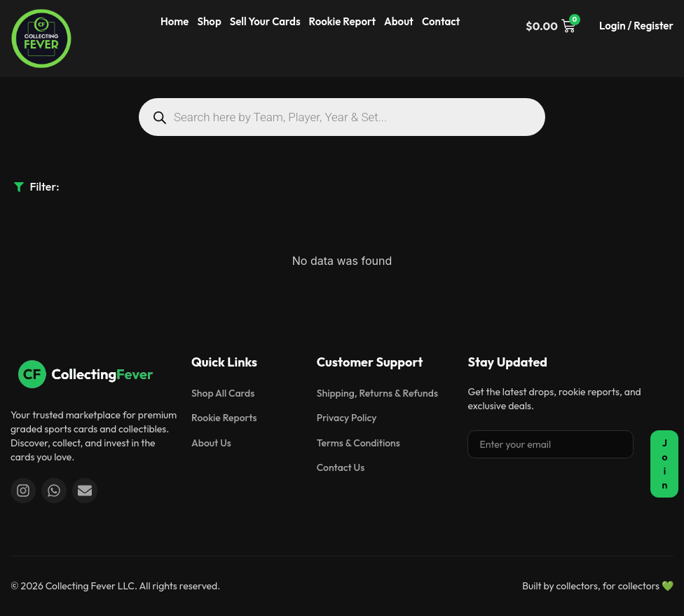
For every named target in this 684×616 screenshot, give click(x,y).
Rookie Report (342, 21)
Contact (441, 21)
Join (664, 464)
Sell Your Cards (265, 21)
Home (175, 21)
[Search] (159, 117)
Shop (209, 21)
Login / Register (636, 26)
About (399, 21)
